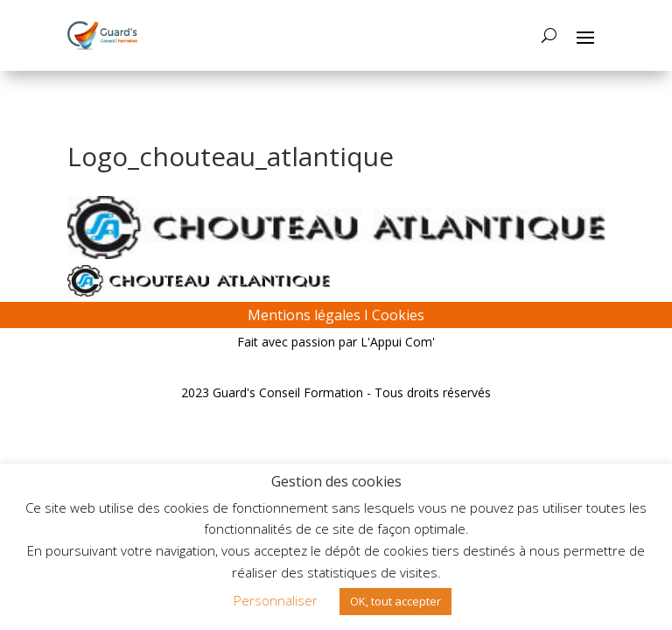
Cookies (398, 315)
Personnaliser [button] (276, 600)
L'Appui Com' (398, 342)
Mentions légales (304, 315)
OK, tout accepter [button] (395, 601)
